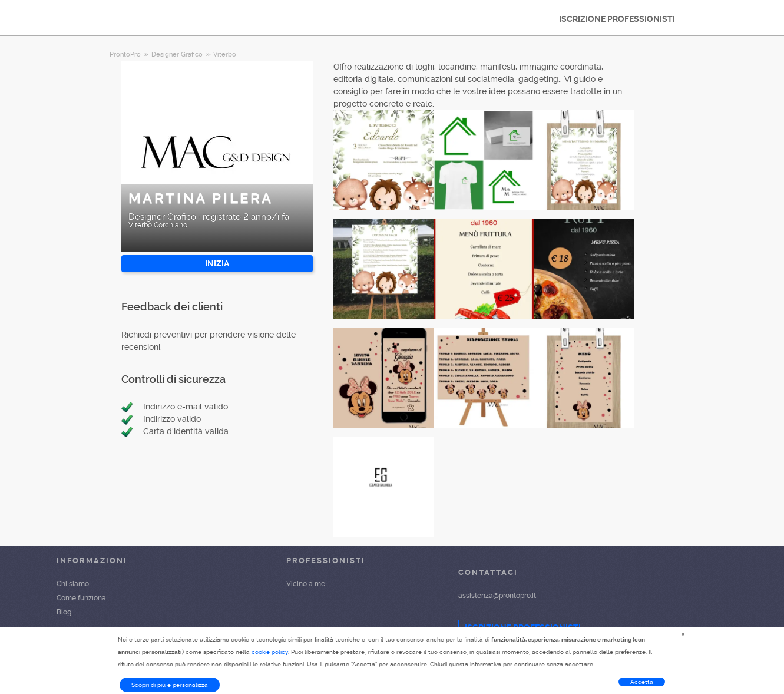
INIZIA (217, 263)
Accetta (642, 682)
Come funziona (81, 598)
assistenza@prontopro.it (497, 596)
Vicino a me (306, 584)
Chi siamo (73, 584)
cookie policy (270, 652)
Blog (64, 612)
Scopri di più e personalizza (170, 685)
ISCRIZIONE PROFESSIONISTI (617, 19)
